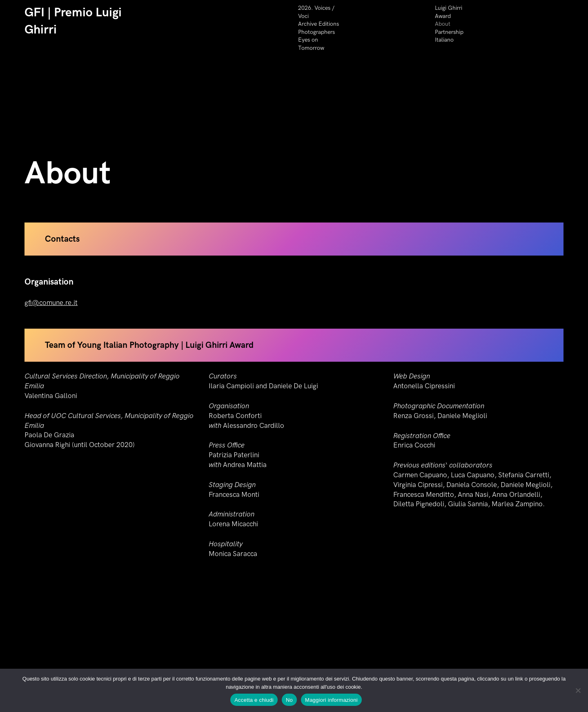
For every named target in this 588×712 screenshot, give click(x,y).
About (443, 24)
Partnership (449, 32)
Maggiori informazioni (331, 700)
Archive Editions (318, 24)
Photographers (316, 32)
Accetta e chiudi (254, 700)
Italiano (444, 40)
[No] (578, 690)
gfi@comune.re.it (51, 310)
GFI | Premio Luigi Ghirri (73, 21)
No (289, 700)
